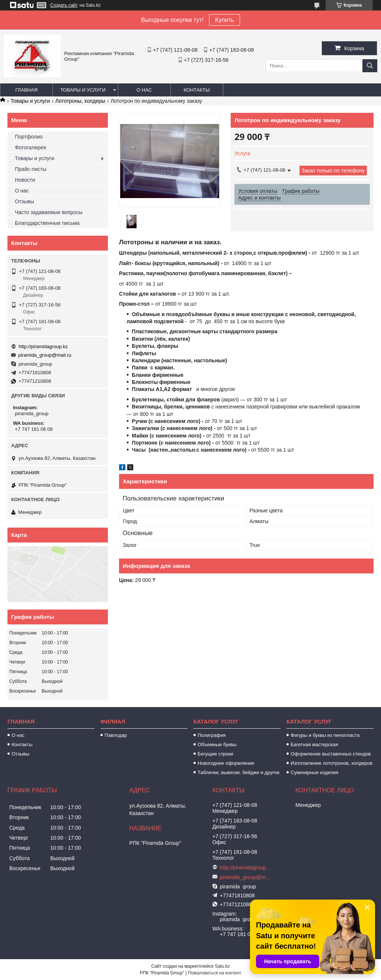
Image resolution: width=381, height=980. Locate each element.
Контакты (196, 90)
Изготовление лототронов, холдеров (332, 763)
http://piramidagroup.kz (43, 346)
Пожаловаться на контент (214, 973)
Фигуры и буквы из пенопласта (325, 735)
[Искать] (370, 66)
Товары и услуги (83, 90)
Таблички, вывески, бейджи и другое (238, 772)
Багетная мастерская (314, 744)
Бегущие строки (215, 754)
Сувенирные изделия (314, 772)
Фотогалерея (31, 147)
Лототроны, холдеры (80, 101)
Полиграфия (212, 735)
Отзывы (24, 201)
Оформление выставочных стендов (331, 754)
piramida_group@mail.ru (45, 355)
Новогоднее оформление (226, 763)
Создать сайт (64, 5)
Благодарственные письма (47, 223)
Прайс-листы (31, 169)
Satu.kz (222, 966)
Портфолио (29, 137)
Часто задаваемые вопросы (49, 212)
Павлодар (116, 735)
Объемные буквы (217, 744)
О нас (144, 90)
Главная (26, 90)
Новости (25, 180)
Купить (225, 20)
